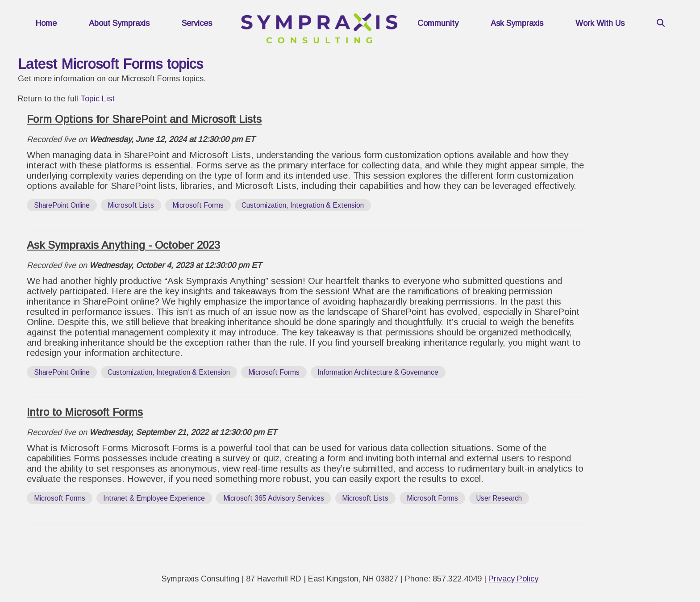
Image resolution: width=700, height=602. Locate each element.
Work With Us (600, 23)
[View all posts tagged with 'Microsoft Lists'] (131, 205)
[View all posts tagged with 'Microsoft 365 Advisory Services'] (274, 498)
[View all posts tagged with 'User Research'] (499, 498)
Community (438, 23)
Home (46, 23)
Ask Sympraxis (517, 23)
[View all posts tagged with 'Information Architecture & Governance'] (378, 372)
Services (197, 23)
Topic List (98, 99)
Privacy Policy (513, 579)
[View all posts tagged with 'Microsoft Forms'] (198, 205)
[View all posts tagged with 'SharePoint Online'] (62, 205)
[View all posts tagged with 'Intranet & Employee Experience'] (154, 498)
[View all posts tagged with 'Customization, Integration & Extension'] (303, 205)
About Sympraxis (119, 23)
